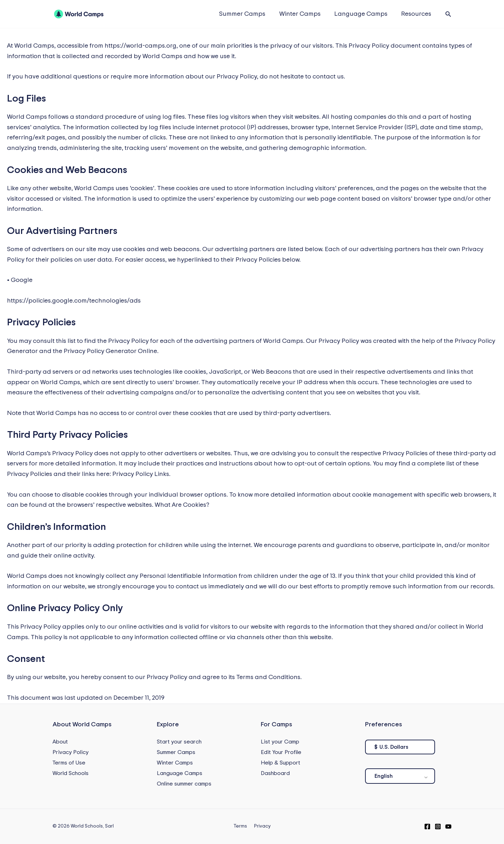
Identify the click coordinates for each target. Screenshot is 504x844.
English (384, 776)
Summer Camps (246, 14)
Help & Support (281, 763)
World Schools (71, 773)
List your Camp (280, 742)
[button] (448, 14)
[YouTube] (448, 826)
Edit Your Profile (281, 752)
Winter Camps (303, 14)
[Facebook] (427, 826)
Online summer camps (184, 784)
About (60, 742)
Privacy (261, 826)
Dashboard (275, 773)
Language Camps (363, 14)
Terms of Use (69, 763)
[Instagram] (438, 826)
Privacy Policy (71, 752)
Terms (241, 826)
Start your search (179, 742)
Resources (417, 14)
